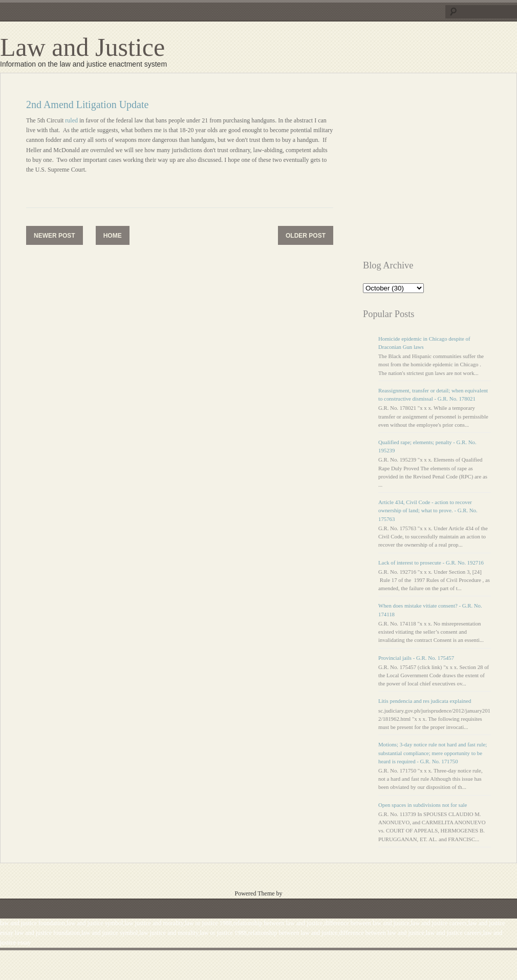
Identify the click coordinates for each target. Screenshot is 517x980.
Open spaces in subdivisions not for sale (423, 805)
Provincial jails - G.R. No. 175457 (416, 658)
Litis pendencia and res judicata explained (425, 701)
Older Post (306, 236)
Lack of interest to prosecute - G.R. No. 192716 (431, 562)
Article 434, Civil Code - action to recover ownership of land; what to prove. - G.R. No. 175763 (428, 510)
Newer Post (55, 236)
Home (113, 236)
